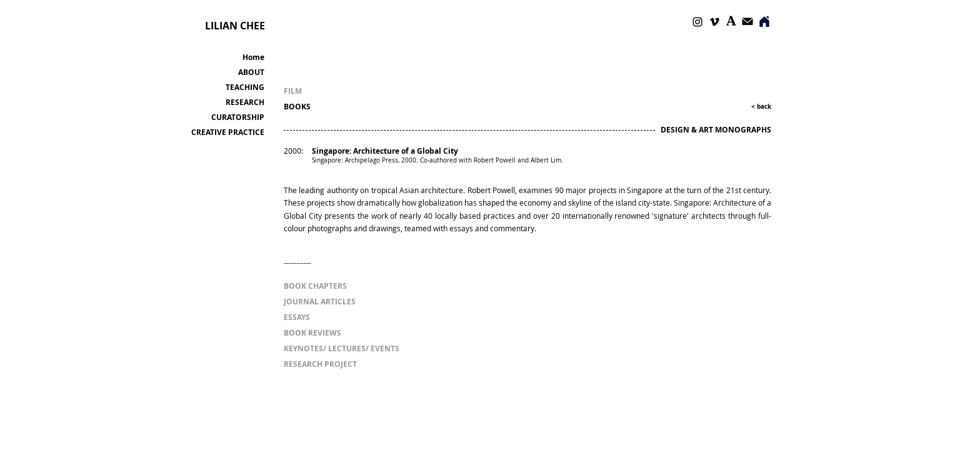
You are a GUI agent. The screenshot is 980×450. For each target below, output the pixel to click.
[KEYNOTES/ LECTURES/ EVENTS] (343, 348)
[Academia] (731, 21)
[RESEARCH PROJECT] (320, 364)
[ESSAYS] (297, 317)
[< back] (755, 107)
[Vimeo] (714, 22)
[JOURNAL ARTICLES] (320, 302)
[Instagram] (697, 22)
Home (253, 57)
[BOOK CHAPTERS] (321, 286)
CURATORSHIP (238, 117)
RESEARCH (245, 102)
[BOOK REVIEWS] (321, 333)
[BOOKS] (321, 107)
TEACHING (245, 87)
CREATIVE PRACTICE (228, 132)
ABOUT (251, 72)
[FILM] (315, 91)
